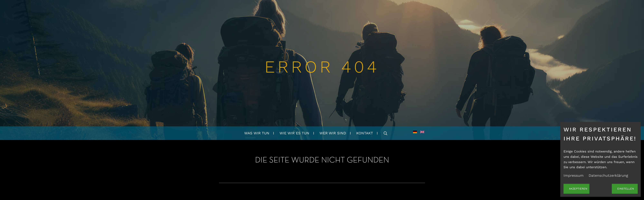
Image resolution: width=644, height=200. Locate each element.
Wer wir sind (333, 133)
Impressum (574, 176)
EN (422, 133)
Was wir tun (257, 133)
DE (415, 133)
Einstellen (626, 189)
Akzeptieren (578, 189)
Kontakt (365, 133)
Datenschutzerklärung (608, 176)
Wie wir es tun (294, 133)
